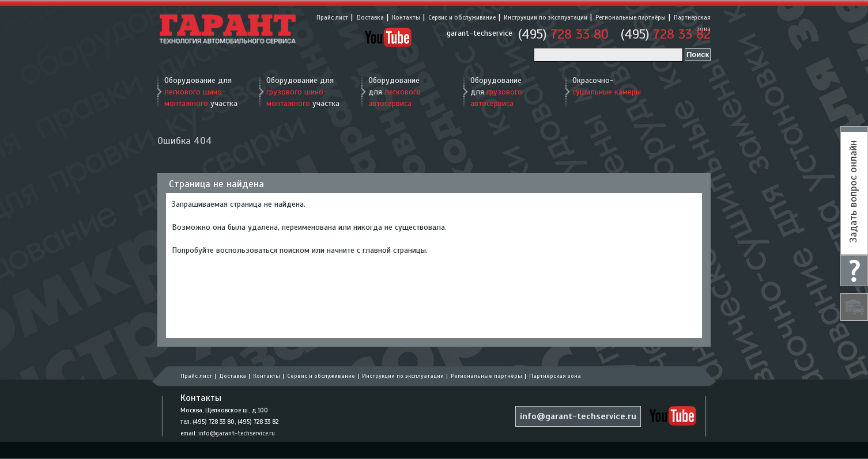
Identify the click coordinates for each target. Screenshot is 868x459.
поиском (295, 250)
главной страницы (394, 250)
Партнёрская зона (555, 376)
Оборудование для (395, 92)
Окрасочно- (607, 86)
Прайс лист (332, 17)
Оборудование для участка (201, 92)
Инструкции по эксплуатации (546, 17)
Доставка (370, 17)
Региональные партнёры (631, 17)
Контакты (406, 17)
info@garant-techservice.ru (237, 433)
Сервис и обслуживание (462, 17)
